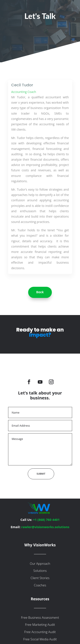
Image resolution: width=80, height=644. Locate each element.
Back (40, 292)
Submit (41, 474)
